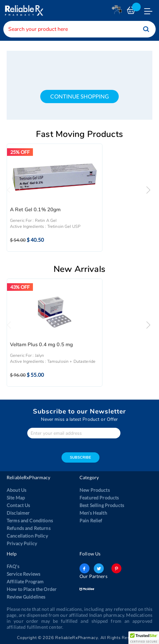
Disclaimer (18, 513)
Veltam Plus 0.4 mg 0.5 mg (42, 345)
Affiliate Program (25, 581)
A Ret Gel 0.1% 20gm (35, 210)
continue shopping (79, 96)
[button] (144, 638)
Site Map (16, 498)
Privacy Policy (22, 543)
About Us (16, 490)
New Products (95, 490)
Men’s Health (93, 513)
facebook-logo (84, 568)
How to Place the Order (32, 589)
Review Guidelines (26, 597)
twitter (99, 568)
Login (118, 12)
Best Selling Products (102, 505)
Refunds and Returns (29, 528)
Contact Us (18, 505)
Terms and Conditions (30, 520)
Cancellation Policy (27, 536)
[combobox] (79, 29)
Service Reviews (23, 574)
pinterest (116, 568)
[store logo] (23, 10)
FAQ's (13, 566)
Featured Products (99, 498)
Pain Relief (91, 520)
